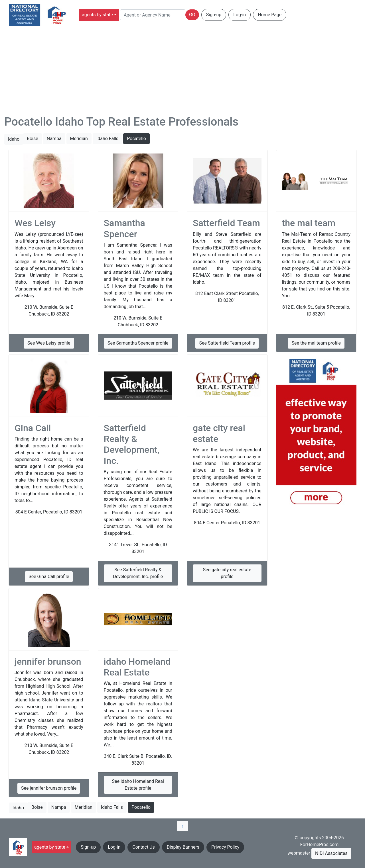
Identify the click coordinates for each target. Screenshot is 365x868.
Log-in (240, 15)
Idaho (14, 139)
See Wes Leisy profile (49, 343)
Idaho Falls (107, 139)
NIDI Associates (331, 853)
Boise (33, 139)
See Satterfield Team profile (227, 343)
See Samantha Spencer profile (138, 343)
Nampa (54, 139)
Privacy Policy (225, 847)
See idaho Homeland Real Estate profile (138, 785)
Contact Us (144, 847)
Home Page (270, 15)
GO (192, 15)
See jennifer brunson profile (49, 788)
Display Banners (183, 847)
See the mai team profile (316, 343)
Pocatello (136, 139)
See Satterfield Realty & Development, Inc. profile (138, 573)
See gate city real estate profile (227, 573)
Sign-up (214, 15)
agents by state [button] (97, 15)
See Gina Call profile (49, 577)
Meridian (79, 139)
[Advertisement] (182, 72)
